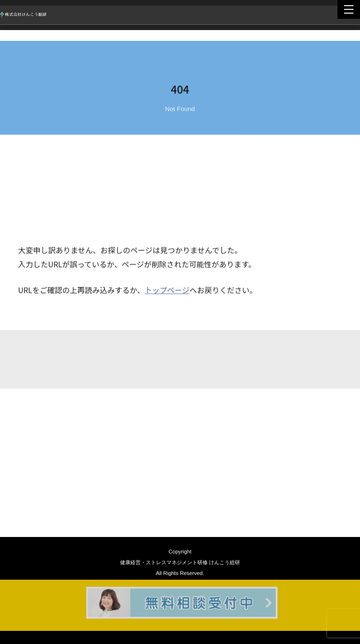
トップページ (167, 291)
